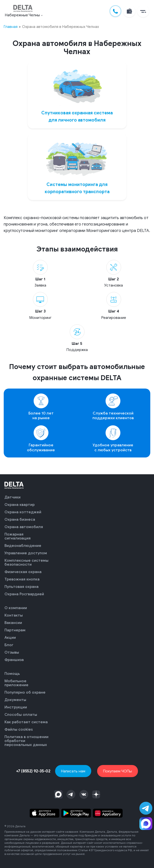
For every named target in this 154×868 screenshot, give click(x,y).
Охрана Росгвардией (24, 594)
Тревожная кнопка (22, 579)
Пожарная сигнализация (18, 536)
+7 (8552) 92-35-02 (33, 771)
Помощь (12, 674)
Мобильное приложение (16, 683)
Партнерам (15, 630)
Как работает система (26, 722)
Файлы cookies (19, 729)
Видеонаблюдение (23, 546)
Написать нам (73, 771)
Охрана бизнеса (20, 519)
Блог (9, 645)
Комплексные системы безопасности (26, 562)
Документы (15, 700)
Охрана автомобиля (24, 527)
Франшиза (14, 660)
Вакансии (13, 623)
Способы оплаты (21, 715)
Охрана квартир (20, 505)
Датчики (12, 497)
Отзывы (12, 652)
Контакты (14, 615)
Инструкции (16, 707)
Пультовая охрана (22, 587)
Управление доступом (26, 553)
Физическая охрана (23, 572)
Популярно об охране (25, 692)
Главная (11, 27)
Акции (10, 638)
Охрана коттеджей (23, 512)
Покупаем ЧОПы (118, 771)
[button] (143, 11)
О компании (16, 608)
